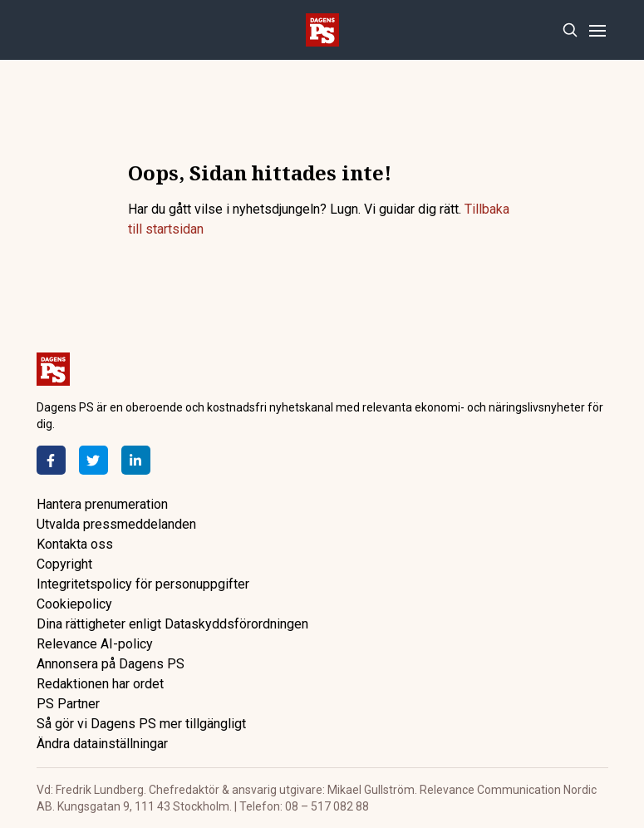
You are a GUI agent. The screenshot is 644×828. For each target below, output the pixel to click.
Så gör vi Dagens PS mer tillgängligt (141, 724)
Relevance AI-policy (95, 644)
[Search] (570, 30)
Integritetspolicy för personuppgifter (143, 584)
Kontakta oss (75, 544)
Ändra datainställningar (102, 744)
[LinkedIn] (136, 460)
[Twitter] (93, 460)
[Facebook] (51, 460)
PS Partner (68, 704)
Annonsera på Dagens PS (111, 664)
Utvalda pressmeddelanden (116, 524)
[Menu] (598, 30)
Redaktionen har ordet (100, 684)
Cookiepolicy (74, 604)
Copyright (64, 564)
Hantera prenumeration (102, 504)
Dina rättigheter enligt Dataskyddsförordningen (172, 624)
